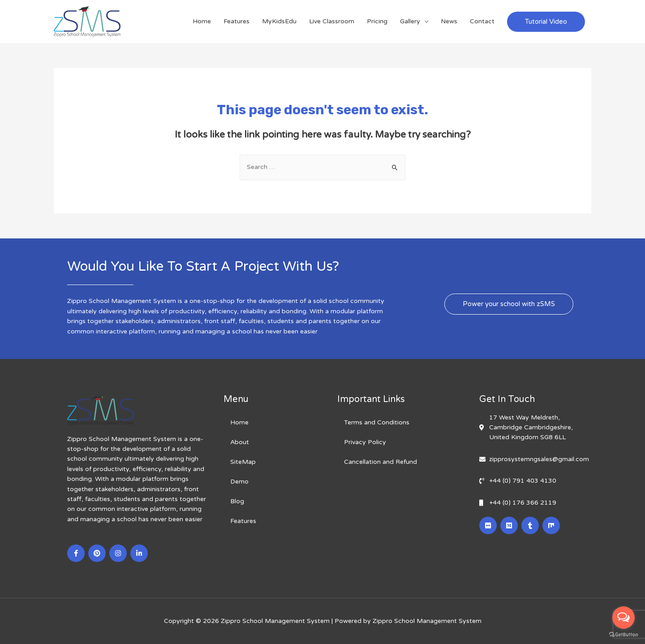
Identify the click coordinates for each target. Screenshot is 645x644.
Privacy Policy (365, 442)
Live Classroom (332, 21)
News (449, 21)
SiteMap (243, 462)
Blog (237, 501)
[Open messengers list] (623, 618)
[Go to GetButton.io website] (623, 635)
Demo (239, 482)
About (240, 442)
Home (202, 21)
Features (236, 21)
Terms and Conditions (377, 422)
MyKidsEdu (279, 21)
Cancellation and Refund (381, 462)
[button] (509, 304)
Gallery (410, 21)
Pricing (377, 21)
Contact (482, 21)
